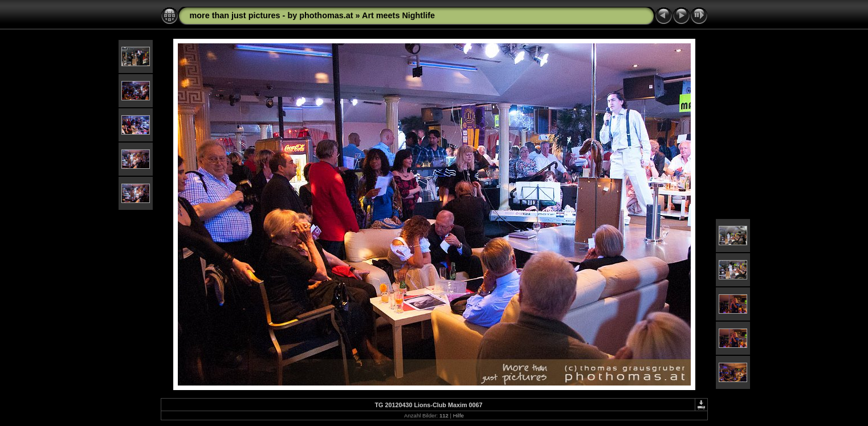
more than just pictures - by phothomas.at (272, 15)
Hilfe (459, 415)
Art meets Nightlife (398, 15)
